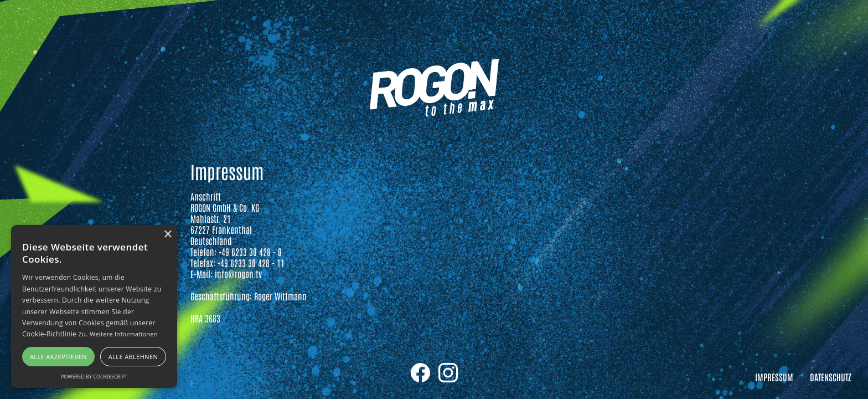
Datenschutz (831, 377)
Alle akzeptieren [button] (58, 357)
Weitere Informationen (124, 334)
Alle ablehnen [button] (133, 357)
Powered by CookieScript (94, 377)
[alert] (94, 306)
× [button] (167, 235)
